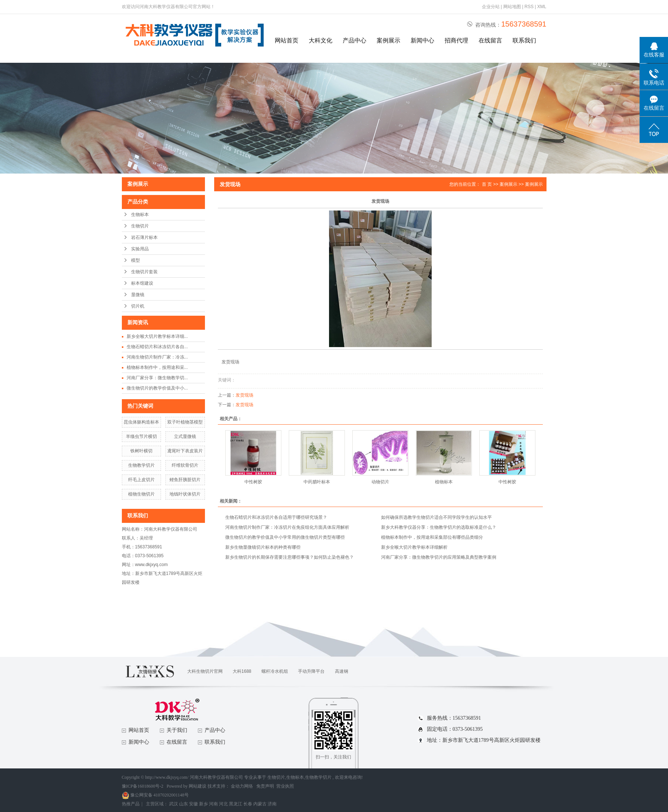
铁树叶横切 (141, 451)
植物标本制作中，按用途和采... (157, 367)
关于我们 (177, 730)
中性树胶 (253, 482)
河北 (223, 804)
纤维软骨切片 (185, 465)
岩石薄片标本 (144, 237)
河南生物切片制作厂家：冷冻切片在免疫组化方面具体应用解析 (287, 527)
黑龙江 (236, 804)
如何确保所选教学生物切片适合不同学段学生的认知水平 (436, 517)
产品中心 (354, 40)
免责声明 (265, 786)
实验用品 (140, 249)
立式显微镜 (185, 436)
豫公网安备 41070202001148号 (155, 795)
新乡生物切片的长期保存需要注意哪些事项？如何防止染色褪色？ (290, 557)
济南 (272, 804)
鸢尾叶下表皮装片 (185, 451)
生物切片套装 (144, 272)
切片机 (138, 306)
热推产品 (131, 804)
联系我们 (524, 40)
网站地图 (513, 7)
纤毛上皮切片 (141, 480)
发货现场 (244, 395)
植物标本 (444, 482)
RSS (529, 7)
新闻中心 (422, 40)
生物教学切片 (141, 465)
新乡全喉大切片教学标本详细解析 (414, 547)
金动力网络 (242, 786)
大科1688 (242, 671)
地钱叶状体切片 (185, 494)
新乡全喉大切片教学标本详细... (157, 336)
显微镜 (138, 295)
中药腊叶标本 (317, 482)
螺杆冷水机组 (275, 671)
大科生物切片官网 (205, 671)
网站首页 (287, 40)
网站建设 (198, 786)
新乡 (203, 804)
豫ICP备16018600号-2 (143, 786)
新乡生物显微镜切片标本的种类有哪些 (263, 547)
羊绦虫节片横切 (141, 436)
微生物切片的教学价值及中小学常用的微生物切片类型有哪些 (285, 537)
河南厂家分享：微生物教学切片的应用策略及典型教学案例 (439, 557)
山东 (184, 804)
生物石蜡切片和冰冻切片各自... (157, 347)
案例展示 (388, 40)
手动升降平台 (311, 671)
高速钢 (342, 671)
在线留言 (490, 40)
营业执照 (285, 786)
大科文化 (321, 40)
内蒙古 (260, 804)
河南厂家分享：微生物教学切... (157, 378)
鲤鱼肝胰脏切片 (185, 480)
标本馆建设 (142, 283)
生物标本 (140, 215)
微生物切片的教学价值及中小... (157, 388)
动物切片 (380, 482)
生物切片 (140, 226)
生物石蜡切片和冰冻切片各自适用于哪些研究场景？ (276, 517)
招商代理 (456, 40)
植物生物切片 (141, 494)
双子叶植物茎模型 (185, 422)
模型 (136, 260)
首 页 (487, 184)
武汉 (174, 804)
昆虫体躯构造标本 (141, 422)
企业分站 (491, 7)
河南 (213, 804)
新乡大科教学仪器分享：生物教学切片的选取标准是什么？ (439, 527)
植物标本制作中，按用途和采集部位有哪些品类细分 (432, 537)
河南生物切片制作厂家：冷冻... (157, 357)
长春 (248, 804)
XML (542, 7)
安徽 (193, 804)
